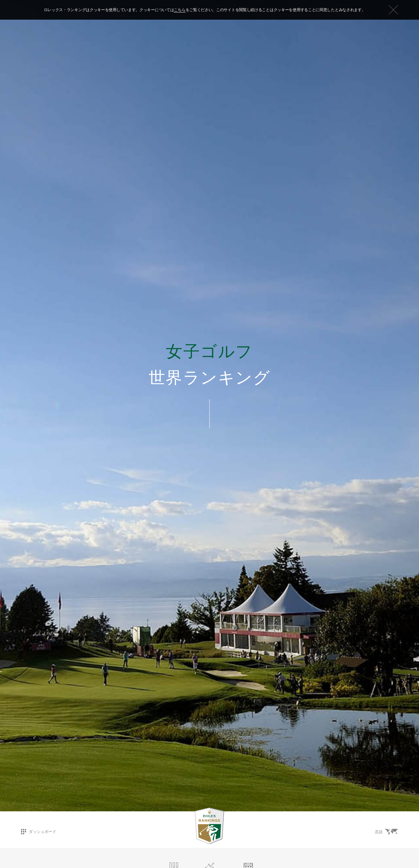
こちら (180, 10)
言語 (386, 832)
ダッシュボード (39, 832)
